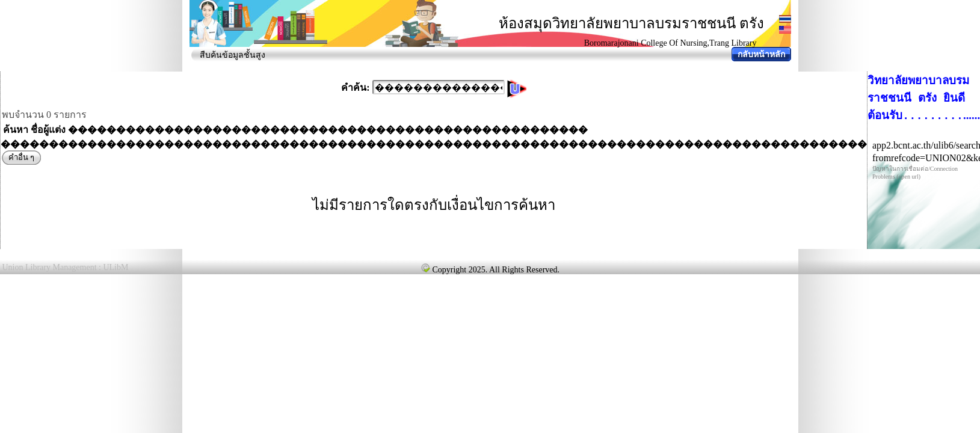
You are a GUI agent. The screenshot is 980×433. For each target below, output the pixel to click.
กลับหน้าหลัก (761, 54)
